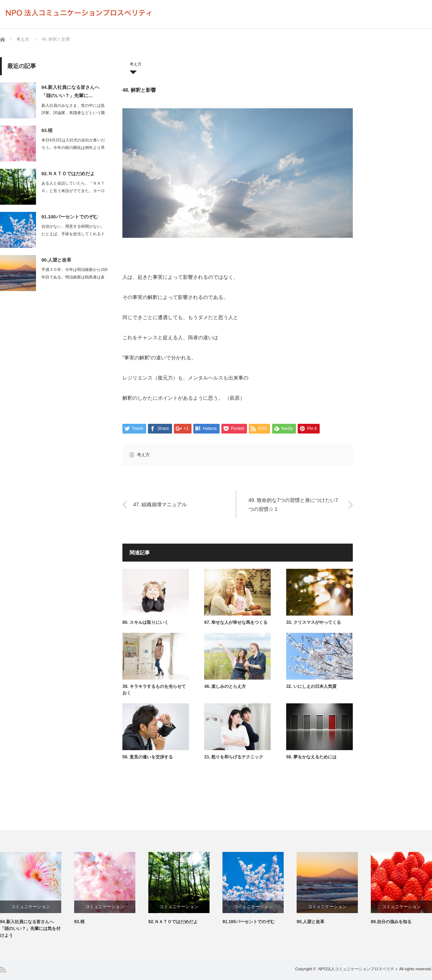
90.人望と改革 (56, 260)
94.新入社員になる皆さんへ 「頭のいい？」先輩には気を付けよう (30, 929)
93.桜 (47, 130)
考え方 (23, 39)
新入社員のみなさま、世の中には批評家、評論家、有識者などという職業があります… (73, 113)
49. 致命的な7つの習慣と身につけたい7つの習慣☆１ (293, 504)
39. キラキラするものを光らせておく (154, 690)
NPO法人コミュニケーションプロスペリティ (358, 969)
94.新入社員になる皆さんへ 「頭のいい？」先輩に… (70, 91)
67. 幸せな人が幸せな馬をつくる (236, 622)
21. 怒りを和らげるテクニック (234, 757)
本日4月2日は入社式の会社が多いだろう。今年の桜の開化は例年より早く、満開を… (73, 148)
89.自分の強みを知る (391, 922)
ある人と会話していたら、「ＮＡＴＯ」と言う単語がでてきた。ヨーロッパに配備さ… (73, 191)
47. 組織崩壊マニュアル (161, 504)
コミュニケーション (31, 907)
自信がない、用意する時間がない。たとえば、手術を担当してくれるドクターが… (73, 234)
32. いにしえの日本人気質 (311, 686)
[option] (37, 896)
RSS (3, 970)
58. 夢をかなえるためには (311, 757)
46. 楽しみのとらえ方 (225, 686)
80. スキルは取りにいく (145, 622)
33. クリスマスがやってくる (314, 622)
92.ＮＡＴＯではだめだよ (68, 174)
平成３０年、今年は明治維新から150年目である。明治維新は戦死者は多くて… (74, 277)
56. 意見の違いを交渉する (148, 757)
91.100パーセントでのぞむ (70, 217)
